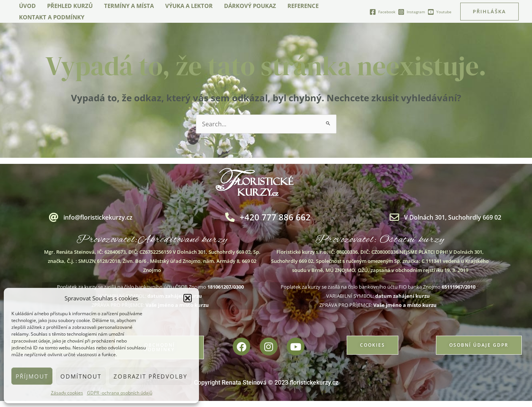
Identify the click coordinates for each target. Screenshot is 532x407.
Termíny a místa (129, 6)
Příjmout (32, 376)
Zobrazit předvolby (150, 376)
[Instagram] (411, 12)
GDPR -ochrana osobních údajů (120, 393)
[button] (188, 298)
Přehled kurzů (70, 6)
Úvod (27, 6)
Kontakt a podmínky (52, 17)
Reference (303, 6)
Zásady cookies (67, 393)
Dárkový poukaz (250, 6)
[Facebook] (382, 12)
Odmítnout (81, 376)
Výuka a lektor (189, 6)
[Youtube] (440, 12)
